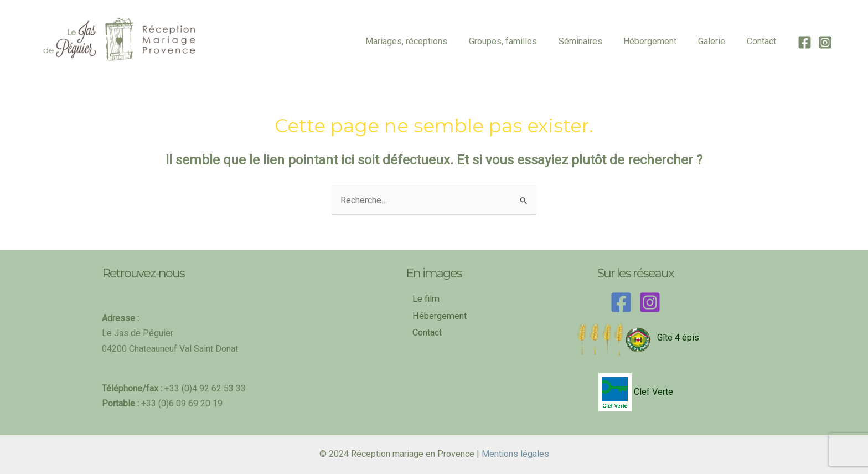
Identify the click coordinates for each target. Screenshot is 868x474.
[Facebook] (805, 42)
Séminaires (593, 41)
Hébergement (659, 41)
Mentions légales (515, 454)
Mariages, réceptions (427, 41)
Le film (426, 299)
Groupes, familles (520, 41)
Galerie (717, 41)
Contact (763, 41)
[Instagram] (825, 42)
